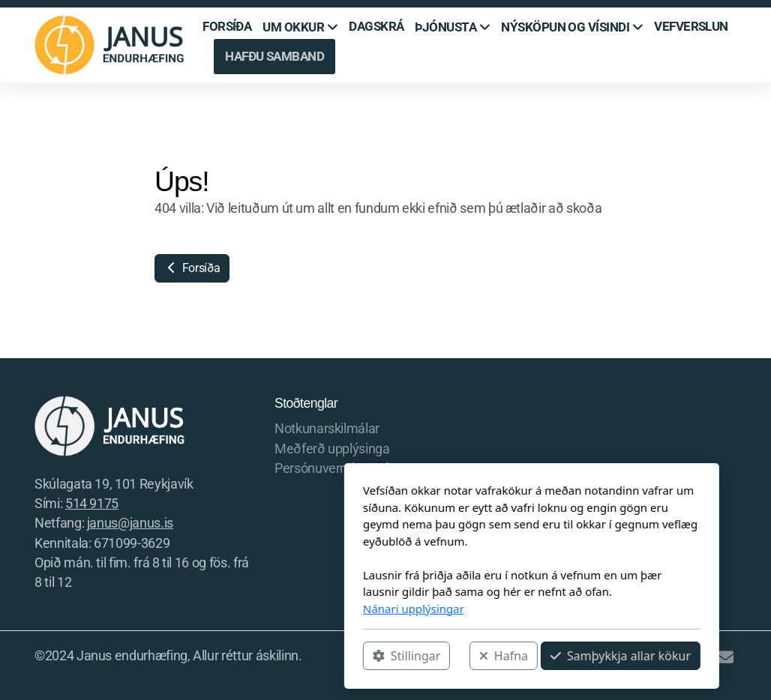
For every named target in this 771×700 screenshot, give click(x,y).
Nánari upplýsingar (267, 609)
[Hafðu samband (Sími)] (703, 657)
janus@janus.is (130, 523)
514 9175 (92, 504)
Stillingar (260, 656)
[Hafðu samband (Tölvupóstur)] (725, 657)
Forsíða (192, 268)
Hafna (357, 656)
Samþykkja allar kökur (474, 656)
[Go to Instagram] (680, 657)
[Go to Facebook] (658, 657)
